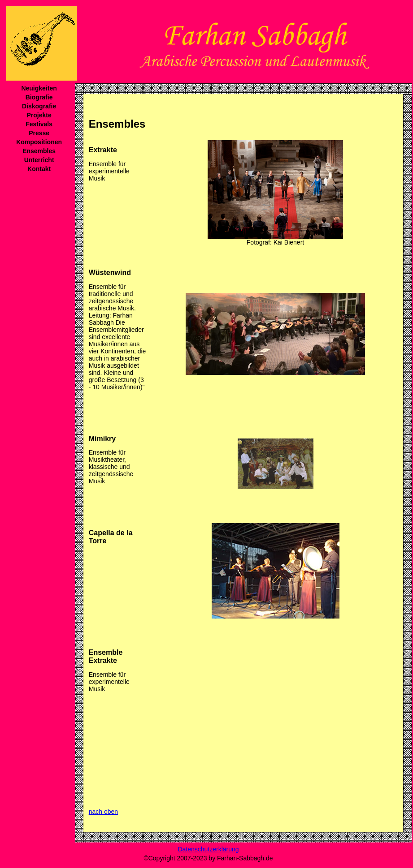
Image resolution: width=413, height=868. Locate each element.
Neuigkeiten (39, 88)
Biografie (39, 97)
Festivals (39, 124)
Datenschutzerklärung (208, 849)
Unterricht (39, 160)
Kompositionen (39, 142)
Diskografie (39, 106)
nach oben (103, 812)
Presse (39, 133)
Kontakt (39, 169)
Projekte (39, 115)
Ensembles (39, 151)
